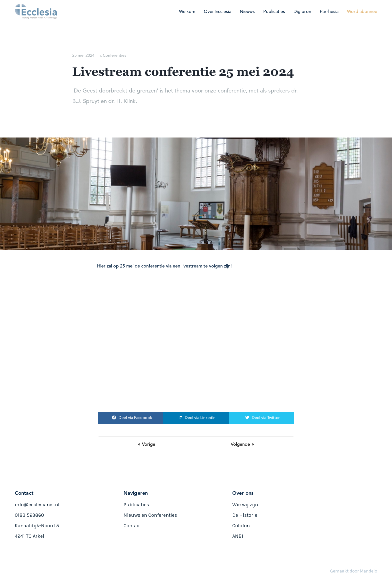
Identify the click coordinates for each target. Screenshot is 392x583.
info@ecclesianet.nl (37, 505)
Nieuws (247, 12)
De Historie (245, 515)
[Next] (244, 445)
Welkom (187, 12)
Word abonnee (362, 12)
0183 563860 (29, 515)
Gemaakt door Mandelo (354, 571)
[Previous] (146, 445)
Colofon (241, 526)
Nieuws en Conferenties (150, 515)
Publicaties (274, 12)
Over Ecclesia (217, 12)
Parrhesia (329, 12)
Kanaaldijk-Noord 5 (37, 526)
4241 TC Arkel (29, 536)
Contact (132, 526)
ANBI (238, 536)
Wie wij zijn (245, 505)
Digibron (302, 12)
